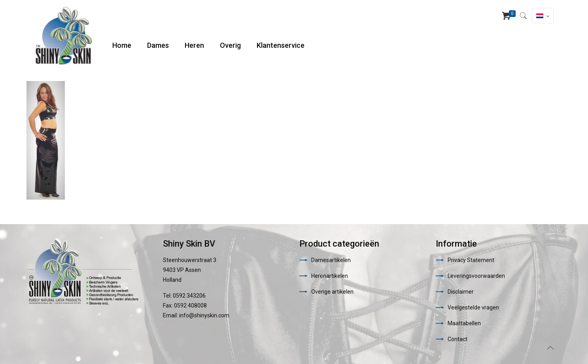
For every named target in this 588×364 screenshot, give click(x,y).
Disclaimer (461, 292)
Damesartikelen (331, 260)
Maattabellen (464, 323)
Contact (458, 339)
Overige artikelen (332, 292)
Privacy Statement (471, 260)
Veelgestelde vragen (473, 307)
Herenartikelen (330, 276)
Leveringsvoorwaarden (476, 276)
